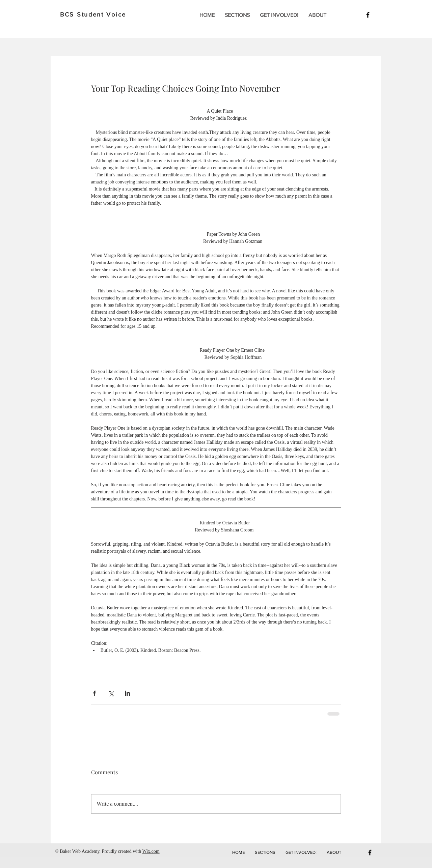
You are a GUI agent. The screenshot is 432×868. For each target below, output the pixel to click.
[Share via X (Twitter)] (111, 693)
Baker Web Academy (79, 851)
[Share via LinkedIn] (127, 693)
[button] (237, 15)
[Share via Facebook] (94, 693)
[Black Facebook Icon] (368, 15)
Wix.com (151, 851)
